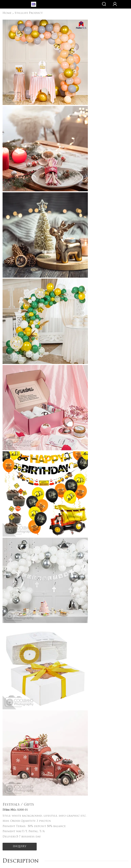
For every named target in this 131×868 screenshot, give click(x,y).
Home (7, 13)
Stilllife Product (29, 13)
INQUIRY (20, 847)
